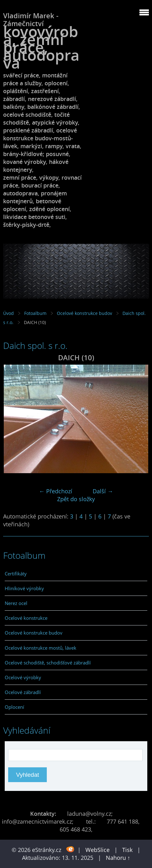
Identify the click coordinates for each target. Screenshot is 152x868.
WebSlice (98, 850)
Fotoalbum (35, 313)
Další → (103, 491)
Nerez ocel (16, 603)
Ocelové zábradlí (23, 692)
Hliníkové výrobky (24, 588)
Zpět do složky (76, 499)
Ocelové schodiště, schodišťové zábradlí (48, 663)
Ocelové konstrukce (26, 618)
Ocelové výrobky (23, 677)
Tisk (127, 850)
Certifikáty (16, 574)
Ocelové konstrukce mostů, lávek (41, 648)
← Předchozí (56, 491)
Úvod (8, 313)
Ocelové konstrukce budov (84, 313)
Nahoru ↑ (118, 858)
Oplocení (14, 707)
